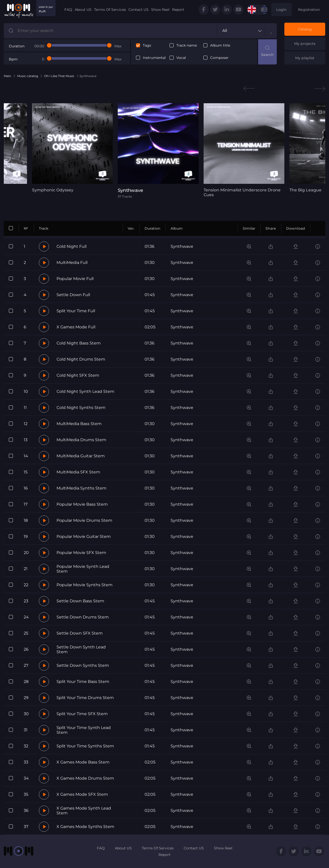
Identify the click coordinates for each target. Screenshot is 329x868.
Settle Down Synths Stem (83, 665)
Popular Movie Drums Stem (84, 520)
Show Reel (160, 10)
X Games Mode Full (76, 327)
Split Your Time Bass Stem (83, 682)
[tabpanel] (72, 148)
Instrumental (154, 58)
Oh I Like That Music (59, 76)
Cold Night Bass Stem (79, 343)
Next (320, 89)
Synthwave (182, 246)
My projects (305, 44)
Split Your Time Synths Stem (85, 746)
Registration (309, 10)
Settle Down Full (73, 295)
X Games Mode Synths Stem (85, 827)
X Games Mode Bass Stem (83, 762)
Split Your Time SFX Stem (82, 714)
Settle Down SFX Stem (80, 633)
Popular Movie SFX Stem (81, 553)
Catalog (305, 29)
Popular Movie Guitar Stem (84, 536)
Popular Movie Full (75, 279)
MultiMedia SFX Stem (78, 472)
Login (281, 10)
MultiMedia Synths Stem (81, 488)
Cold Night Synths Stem (81, 408)
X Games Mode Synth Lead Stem (84, 811)
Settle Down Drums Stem (83, 617)
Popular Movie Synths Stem (85, 585)
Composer (219, 58)
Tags (147, 45)
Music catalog (28, 76)
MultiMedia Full (72, 263)
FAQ (68, 10)
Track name (187, 45)
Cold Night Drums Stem (81, 359)
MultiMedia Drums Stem (81, 440)
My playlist (305, 58)
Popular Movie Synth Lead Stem (83, 569)
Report (178, 10)
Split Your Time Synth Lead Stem (84, 730)
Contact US (139, 10)
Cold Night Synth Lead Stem (85, 391)
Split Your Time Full (76, 311)
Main (7, 76)
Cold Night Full (72, 246)
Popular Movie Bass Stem (82, 504)
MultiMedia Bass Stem (79, 424)
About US (83, 10)
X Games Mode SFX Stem (82, 794)
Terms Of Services (110, 10)
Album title (220, 45)
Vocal (181, 58)
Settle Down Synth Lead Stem (81, 649)
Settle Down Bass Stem (80, 601)
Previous (249, 89)
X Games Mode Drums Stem (85, 778)
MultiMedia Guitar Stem (81, 456)
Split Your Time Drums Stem (85, 698)
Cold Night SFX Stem (78, 375)
